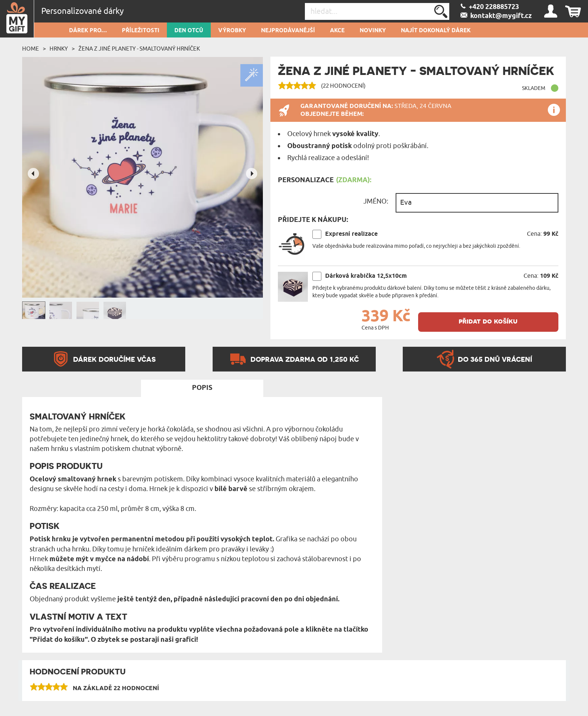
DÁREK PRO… (88, 31)
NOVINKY (373, 31)
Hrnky (59, 49)
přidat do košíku (488, 321)
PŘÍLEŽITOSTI (141, 31)
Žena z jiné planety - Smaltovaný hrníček (139, 49)
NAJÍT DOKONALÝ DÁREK (436, 31)
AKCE (337, 31)
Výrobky (232, 31)
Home (31, 49)
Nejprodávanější (288, 31)
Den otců (189, 31)
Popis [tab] (202, 388)
